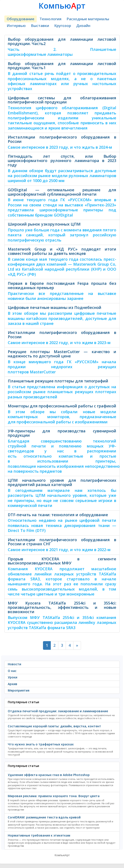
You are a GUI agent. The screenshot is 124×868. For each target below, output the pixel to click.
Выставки (40, 26)
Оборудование (21, 19)
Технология (50, 19)
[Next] (77, 645)
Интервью (16, 26)
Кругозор (63, 26)
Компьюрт (62, 6)
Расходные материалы (88, 19)
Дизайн (83, 26)
